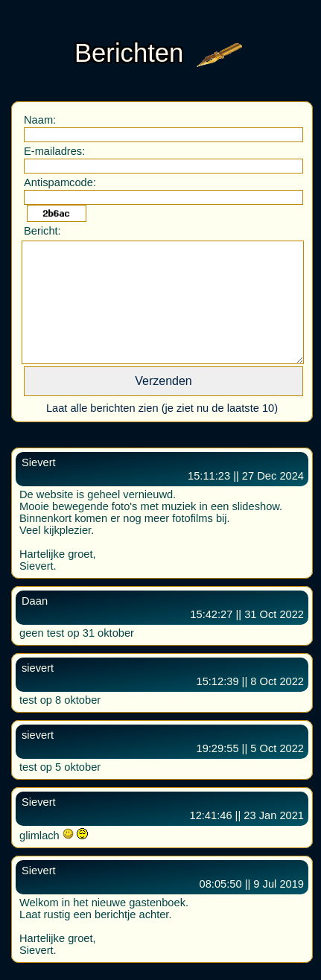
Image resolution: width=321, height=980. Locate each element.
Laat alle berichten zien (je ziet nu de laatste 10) (162, 408)
